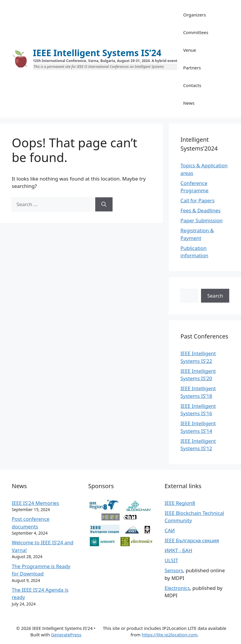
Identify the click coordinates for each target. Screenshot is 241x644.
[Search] (104, 204)
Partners (192, 68)
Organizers (194, 15)
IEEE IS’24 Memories (35, 503)
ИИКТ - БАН (178, 550)
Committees (196, 32)
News (189, 103)
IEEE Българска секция (192, 540)
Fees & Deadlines (200, 210)
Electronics (177, 588)
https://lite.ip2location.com (170, 635)
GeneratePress (66, 635)
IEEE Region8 (180, 503)
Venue (190, 50)
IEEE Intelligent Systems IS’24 (97, 53)
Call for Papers (198, 200)
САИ (170, 530)
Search (215, 296)
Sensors (174, 570)
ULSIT (171, 560)
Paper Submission (201, 220)
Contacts (192, 85)
